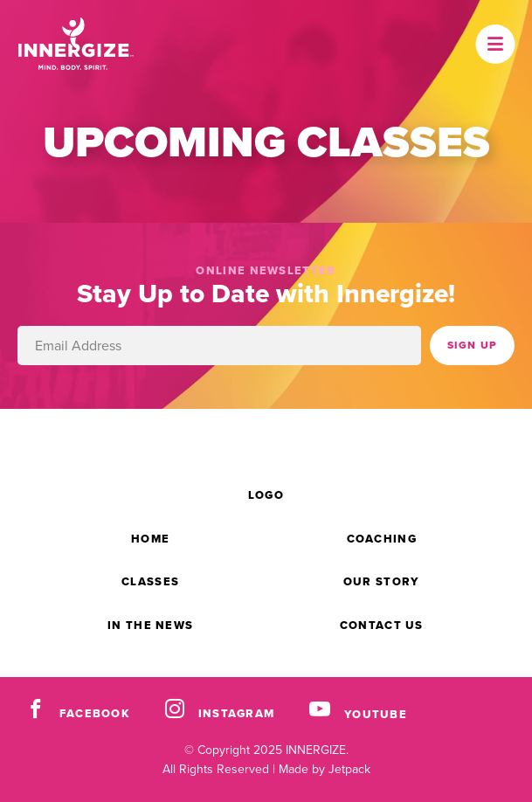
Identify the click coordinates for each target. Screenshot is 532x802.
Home (150, 539)
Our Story (382, 581)
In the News (150, 625)
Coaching (382, 539)
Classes (150, 581)
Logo (266, 495)
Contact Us (382, 625)
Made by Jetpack (325, 769)
